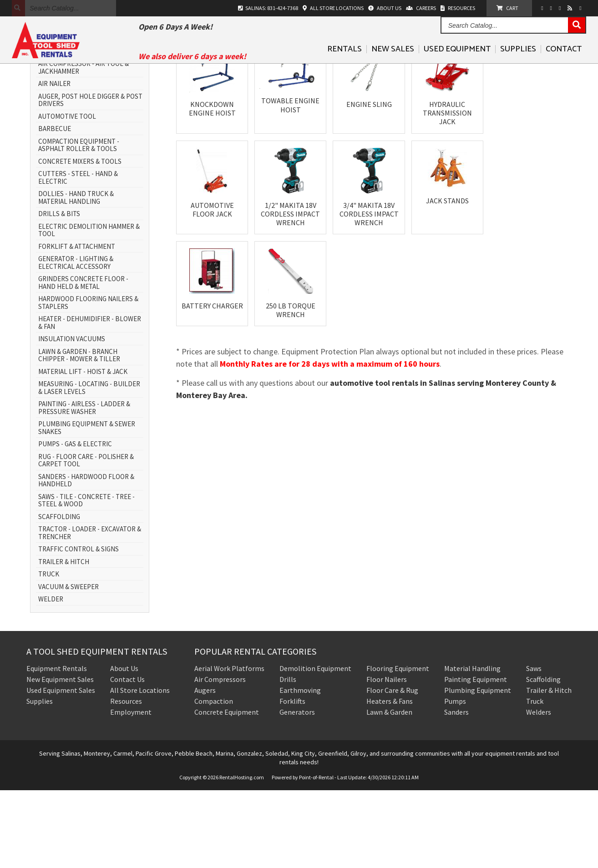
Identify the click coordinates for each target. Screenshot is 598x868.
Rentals (345, 63)
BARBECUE (55, 207)
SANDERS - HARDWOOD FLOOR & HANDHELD (86, 558)
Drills (288, 757)
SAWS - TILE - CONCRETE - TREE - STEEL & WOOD (86, 578)
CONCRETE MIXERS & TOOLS (80, 240)
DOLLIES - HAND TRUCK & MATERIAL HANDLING (76, 275)
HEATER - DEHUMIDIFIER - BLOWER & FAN (90, 401)
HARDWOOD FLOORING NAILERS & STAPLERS (88, 381)
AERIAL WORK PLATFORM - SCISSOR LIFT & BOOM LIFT (90, 125)
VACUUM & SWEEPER (68, 665)
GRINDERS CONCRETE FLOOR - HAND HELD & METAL (83, 361)
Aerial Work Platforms (229, 746)
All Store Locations (140, 768)
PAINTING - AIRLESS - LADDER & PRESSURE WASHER (84, 486)
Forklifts (292, 779)
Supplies (518, 63)
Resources (126, 779)
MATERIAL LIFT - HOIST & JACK (83, 450)
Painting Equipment (476, 757)
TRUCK (49, 652)
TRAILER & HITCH (64, 640)
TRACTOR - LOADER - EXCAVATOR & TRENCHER (90, 611)
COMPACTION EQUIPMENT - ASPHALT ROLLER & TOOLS (79, 223)
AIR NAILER (54, 162)
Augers (205, 768)
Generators (297, 790)
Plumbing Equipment (478, 768)
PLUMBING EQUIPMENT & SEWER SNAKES (87, 506)
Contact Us (127, 757)
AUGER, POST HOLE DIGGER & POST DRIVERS (90, 178)
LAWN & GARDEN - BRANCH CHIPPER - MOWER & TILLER (79, 433)
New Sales (393, 63)
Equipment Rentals (57, 746)
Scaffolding (543, 757)
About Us (124, 746)
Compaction (214, 779)
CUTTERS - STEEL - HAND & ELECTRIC (78, 255)
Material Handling (472, 746)
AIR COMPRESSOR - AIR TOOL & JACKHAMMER (84, 145)
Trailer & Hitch (549, 768)
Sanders (456, 790)
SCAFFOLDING (59, 595)
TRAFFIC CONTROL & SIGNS (79, 627)
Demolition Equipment (315, 746)
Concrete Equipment (227, 790)
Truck (535, 779)
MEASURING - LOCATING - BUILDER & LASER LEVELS (89, 466)
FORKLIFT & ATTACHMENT (77, 325)
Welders (539, 790)
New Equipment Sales (60, 757)
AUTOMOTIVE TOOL (67, 194)
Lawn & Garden (389, 790)
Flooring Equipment (398, 746)
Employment (131, 790)
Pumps (455, 779)
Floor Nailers (387, 757)
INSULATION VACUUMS (72, 417)
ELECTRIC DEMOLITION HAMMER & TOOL (89, 308)
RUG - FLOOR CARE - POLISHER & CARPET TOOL (86, 538)
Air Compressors (220, 757)
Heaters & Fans (390, 779)
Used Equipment (457, 63)
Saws (534, 746)
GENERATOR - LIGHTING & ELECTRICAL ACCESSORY (76, 341)
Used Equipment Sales (61, 768)
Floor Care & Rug (392, 768)
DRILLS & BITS (59, 292)
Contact (564, 63)
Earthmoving (300, 768)
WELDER (51, 677)
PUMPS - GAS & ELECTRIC (75, 522)
